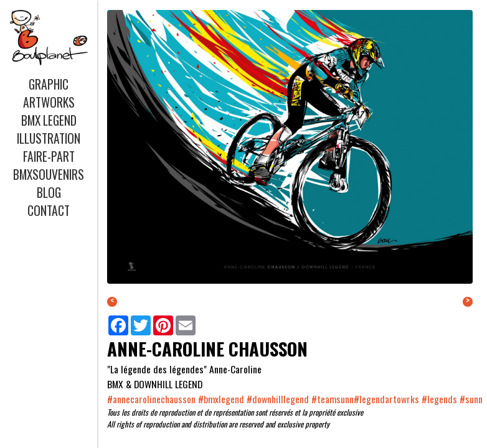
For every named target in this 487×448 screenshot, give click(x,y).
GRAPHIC (49, 84)
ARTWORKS (49, 102)
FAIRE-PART (49, 156)
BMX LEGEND (49, 120)
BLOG (49, 193)
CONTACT (49, 211)
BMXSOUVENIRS (49, 175)
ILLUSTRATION (49, 138)
